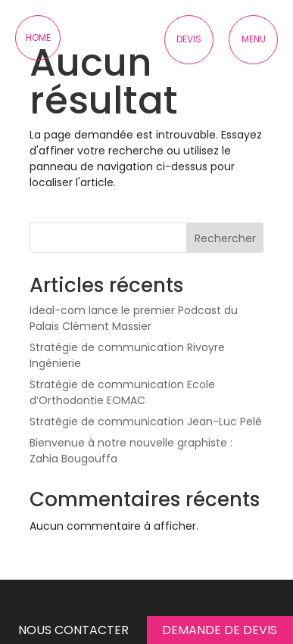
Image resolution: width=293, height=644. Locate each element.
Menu (254, 39)
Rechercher (225, 238)
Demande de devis (220, 630)
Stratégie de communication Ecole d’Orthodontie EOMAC (122, 392)
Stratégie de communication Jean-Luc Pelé (146, 422)
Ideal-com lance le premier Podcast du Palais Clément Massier (134, 318)
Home (38, 37)
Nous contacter (73, 630)
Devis (189, 39)
